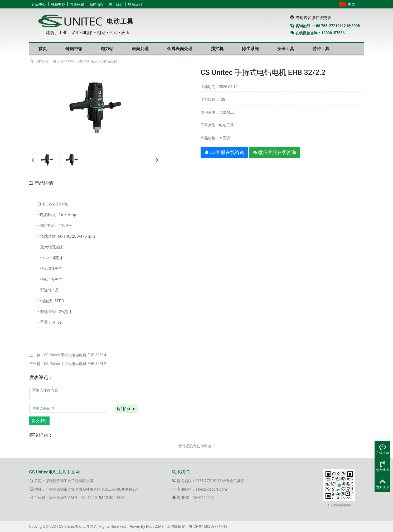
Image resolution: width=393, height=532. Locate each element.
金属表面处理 (180, 49)
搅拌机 (217, 49)
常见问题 (77, 4)
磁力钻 (107, 49)
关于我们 (116, 4)
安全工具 (286, 49)
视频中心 (58, 4)
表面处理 (140, 49)
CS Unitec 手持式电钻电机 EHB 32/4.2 (75, 364)
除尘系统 (250, 49)
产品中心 (39, 4)
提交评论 (39, 421)
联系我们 (135, 4)
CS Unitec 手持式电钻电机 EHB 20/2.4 (75, 355)
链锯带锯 (74, 49)
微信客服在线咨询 (275, 152)
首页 (43, 49)
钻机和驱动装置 (104, 61)
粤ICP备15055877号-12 (208, 526)
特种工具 (321, 49)
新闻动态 (96, 4)
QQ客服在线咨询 (224, 152)
